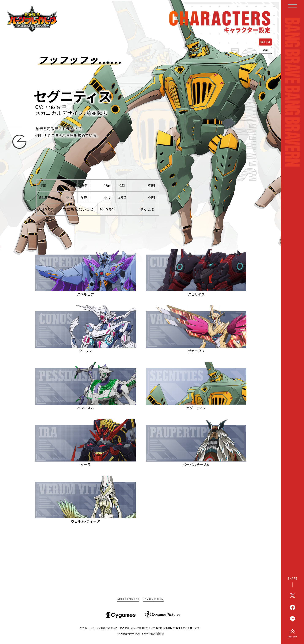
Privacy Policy (153, 599)
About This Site (128, 599)
